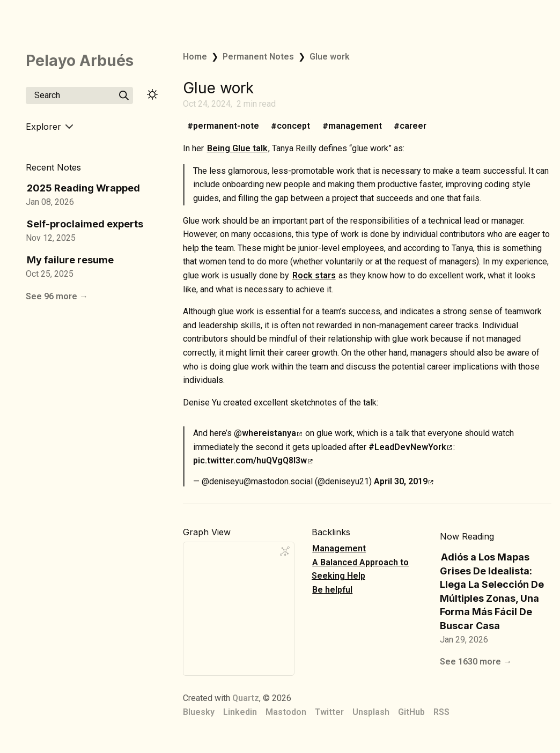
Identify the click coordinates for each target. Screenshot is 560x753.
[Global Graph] (285, 551)
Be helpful (332, 590)
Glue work (330, 57)
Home (195, 57)
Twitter (329, 712)
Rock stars (314, 275)
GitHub (411, 712)
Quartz (246, 698)
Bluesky (199, 712)
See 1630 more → (476, 662)
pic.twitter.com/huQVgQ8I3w (253, 460)
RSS (441, 712)
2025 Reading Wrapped (83, 188)
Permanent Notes (258, 57)
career (413, 126)
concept (293, 126)
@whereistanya (268, 433)
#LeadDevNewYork (410, 447)
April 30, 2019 (404, 481)
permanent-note (226, 126)
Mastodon (286, 712)
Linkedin (240, 712)
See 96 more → (57, 296)
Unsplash (371, 712)
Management (339, 548)
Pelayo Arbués (80, 61)
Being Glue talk (237, 148)
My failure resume (70, 260)
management (355, 126)
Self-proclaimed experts (85, 224)
